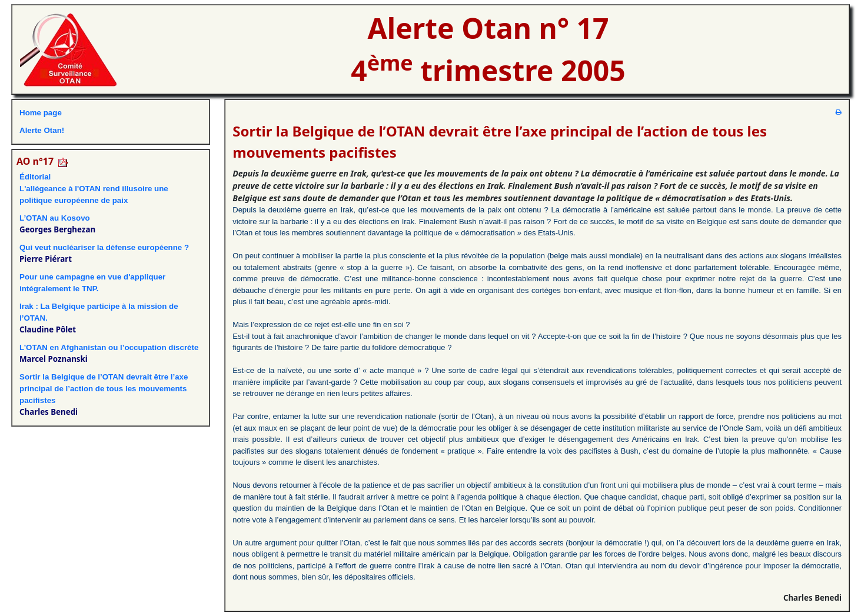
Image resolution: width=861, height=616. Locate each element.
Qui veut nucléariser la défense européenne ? (104, 247)
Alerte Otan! (42, 130)
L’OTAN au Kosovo (55, 218)
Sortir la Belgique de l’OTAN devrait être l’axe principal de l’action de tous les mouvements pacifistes (104, 389)
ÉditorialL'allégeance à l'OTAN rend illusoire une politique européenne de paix (94, 189)
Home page (41, 113)
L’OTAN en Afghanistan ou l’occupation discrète (109, 347)
